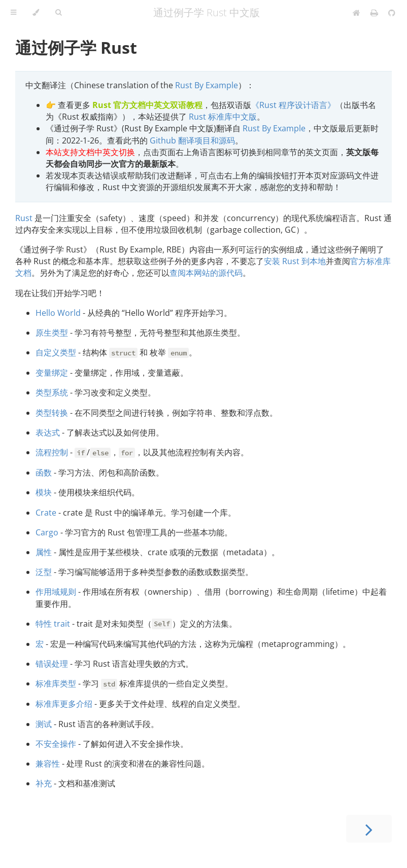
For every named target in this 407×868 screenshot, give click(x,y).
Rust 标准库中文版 (223, 117)
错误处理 (52, 664)
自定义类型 (56, 352)
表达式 (48, 432)
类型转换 (52, 413)
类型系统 (52, 392)
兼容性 (48, 764)
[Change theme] (36, 13)
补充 (44, 783)
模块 (44, 492)
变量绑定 (52, 373)
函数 (44, 473)
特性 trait (53, 624)
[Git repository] (392, 13)
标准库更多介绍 (64, 704)
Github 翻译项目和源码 (192, 140)
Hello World (58, 313)
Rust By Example (207, 85)
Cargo (47, 532)
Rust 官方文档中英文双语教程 (147, 105)
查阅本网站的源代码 (206, 273)
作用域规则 (56, 592)
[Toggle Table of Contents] (13, 13)
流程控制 (52, 452)
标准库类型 (56, 683)
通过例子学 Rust (76, 47)
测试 (44, 724)
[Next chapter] (369, 829)
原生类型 (52, 333)
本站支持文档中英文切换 (90, 152)
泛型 (44, 572)
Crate (46, 513)
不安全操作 (56, 744)
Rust (24, 218)
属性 (44, 552)
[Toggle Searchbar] (58, 13)
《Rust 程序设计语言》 (293, 105)
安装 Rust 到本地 (295, 261)
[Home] (357, 13)
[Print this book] (375, 13)
